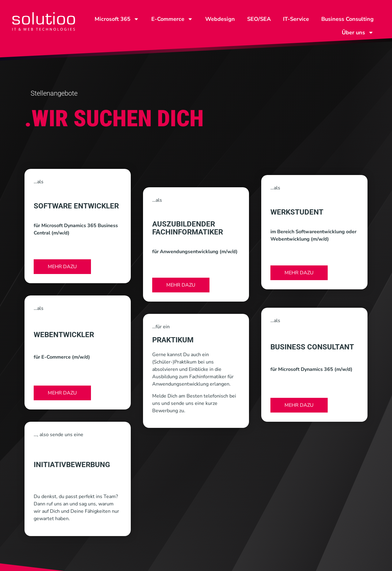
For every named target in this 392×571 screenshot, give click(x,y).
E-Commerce (172, 19)
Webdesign (220, 19)
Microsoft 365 (117, 19)
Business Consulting (347, 19)
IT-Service (296, 19)
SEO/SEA (259, 19)
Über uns (358, 32)
